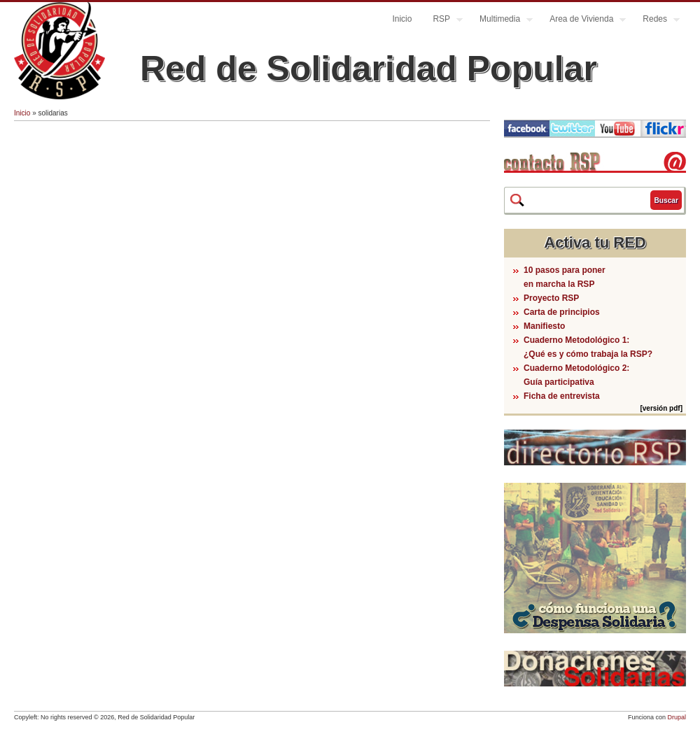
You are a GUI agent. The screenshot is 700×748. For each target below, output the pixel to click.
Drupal (677, 717)
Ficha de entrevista (562, 396)
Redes (656, 21)
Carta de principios (562, 312)
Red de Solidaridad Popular (369, 69)
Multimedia (501, 21)
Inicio (402, 19)
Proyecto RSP (551, 298)
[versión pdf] (661, 408)
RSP (442, 21)
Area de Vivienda (582, 21)
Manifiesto (544, 326)
